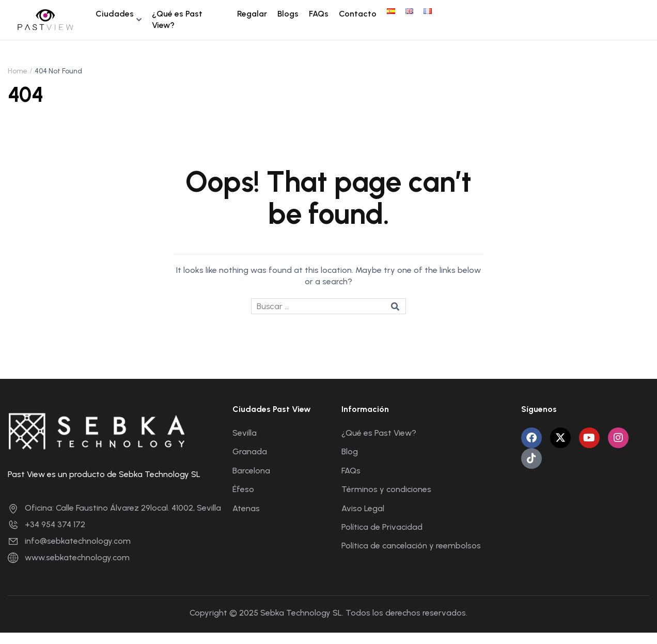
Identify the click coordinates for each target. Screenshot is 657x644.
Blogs (288, 14)
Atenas (246, 508)
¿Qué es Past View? (177, 19)
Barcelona (251, 471)
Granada (250, 451)
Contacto (358, 14)
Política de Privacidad (382, 527)
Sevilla (245, 433)
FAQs (319, 14)
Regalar (252, 14)
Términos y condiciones (386, 489)
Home (18, 71)
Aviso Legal (363, 508)
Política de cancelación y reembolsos (411, 546)
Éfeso (243, 489)
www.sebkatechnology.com (69, 557)
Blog (350, 451)
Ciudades (115, 14)
